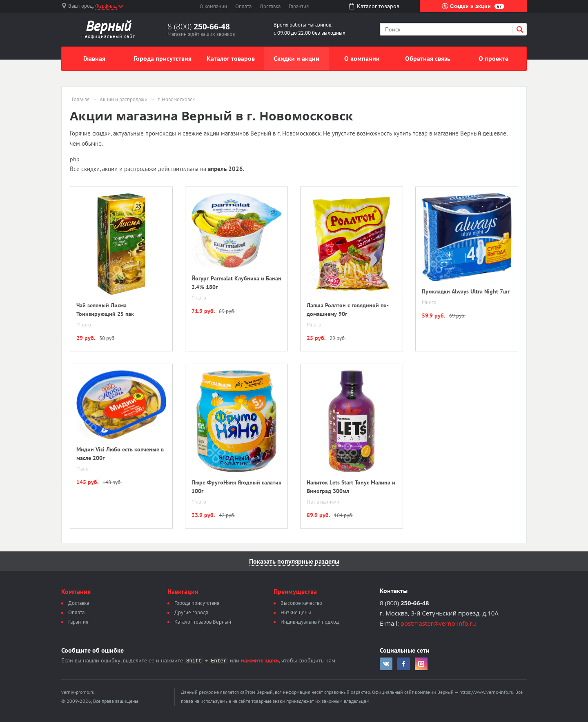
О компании (213, 6)
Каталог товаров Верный (203, 622)
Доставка (270, 6)
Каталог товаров (231, 58)
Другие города (191, 612)
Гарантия (299, 6)
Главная (94, 58)
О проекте (493, 58)
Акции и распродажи (124, 100)
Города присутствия (163, 58)
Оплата (243, 6)
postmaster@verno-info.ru (438, 623)
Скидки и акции (473, 6)
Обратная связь (428, 58)
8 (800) (199, 27)
